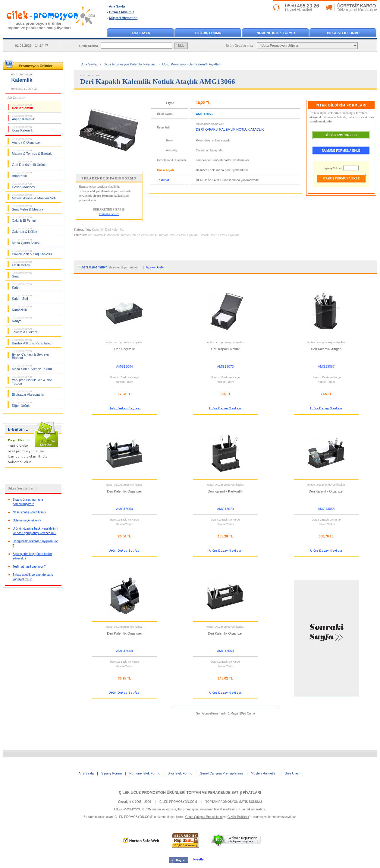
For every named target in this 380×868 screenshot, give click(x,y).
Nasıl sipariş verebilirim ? (29, 512)
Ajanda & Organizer (27, 141)
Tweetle (198, 859)
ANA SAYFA (141, 33)
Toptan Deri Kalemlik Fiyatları (178, 235)
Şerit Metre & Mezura (28, 208)
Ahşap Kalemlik (24, 118)
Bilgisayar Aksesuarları (29, 393)
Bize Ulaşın (293, 773)
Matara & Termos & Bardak (32, 152)
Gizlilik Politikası (238, 817)
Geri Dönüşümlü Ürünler (30, 163)
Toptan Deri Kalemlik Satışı (139, 235)
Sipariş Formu (111, 773)
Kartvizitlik (22, 308)
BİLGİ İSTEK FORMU (343, 33)
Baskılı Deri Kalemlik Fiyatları (219, 235)
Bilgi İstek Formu (180, 773)
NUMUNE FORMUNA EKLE (341, 151)
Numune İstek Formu (145, 773)
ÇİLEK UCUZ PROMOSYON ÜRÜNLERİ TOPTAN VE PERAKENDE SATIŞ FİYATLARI (190, 793)
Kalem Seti (22, 297)
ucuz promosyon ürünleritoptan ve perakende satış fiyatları (39, 26)
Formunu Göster (109, 214)
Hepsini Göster (155, 267)
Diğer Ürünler (22, 404)
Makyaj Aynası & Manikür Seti (34, 197)
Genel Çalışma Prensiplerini (204, 817)
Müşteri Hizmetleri (123, 18)
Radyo (22, 319)
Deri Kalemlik (23, 106)
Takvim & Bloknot (25, 331)
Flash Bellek (22, 264)
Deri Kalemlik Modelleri (103, 235)
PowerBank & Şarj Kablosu (32, 252)
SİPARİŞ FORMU (208, 33)
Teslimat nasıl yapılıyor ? (29, 567)
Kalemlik (98, 230)
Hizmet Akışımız (122, 12)
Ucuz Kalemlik (23, 129)
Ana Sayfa (117, 6)
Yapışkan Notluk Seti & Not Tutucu (32, 380)
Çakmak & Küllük (25, 230)
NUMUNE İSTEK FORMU (276, 33)
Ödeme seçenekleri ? (27, 520)
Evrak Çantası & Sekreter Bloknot (31, 355)
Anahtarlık (22, 174)
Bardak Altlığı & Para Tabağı (33, 342)
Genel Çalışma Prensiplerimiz (222, 773)
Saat (22, 275)
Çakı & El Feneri (24, 219)
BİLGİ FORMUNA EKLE (341, 135)
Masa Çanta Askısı (26, 241)
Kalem (22, 286)
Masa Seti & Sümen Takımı (32, 367)
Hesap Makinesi (24, 185)
